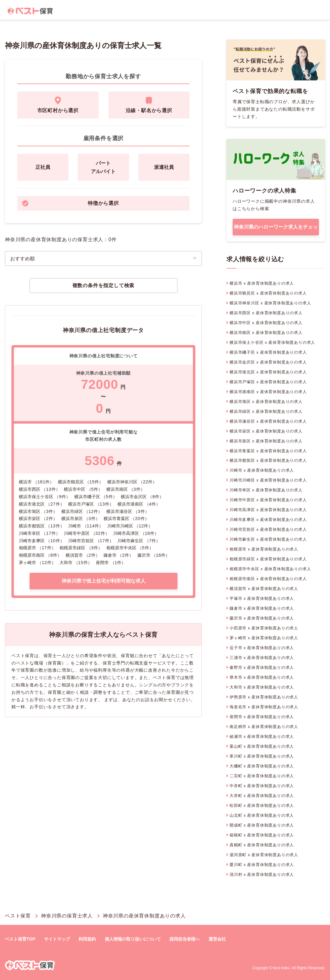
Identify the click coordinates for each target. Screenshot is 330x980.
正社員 (43, 167)
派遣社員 (164, 167)
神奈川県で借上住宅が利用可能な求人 (104, 581)
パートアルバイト (103, 167)
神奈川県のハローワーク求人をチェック (276, 230)
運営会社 (217, 939)
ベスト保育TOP (20, 939)
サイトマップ (57, 939)
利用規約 (87, 939)
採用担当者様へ (185, 939)
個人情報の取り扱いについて (133, 939)
